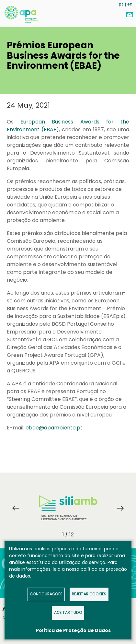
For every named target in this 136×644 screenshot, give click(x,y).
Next (120, 508)
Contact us (130, 15)
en (130, 4)
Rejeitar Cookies (89, 594)
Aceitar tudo (68, 613)
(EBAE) (49, 129)
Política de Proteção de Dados (73, 630)
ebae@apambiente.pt (54, 428)
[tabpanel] (68, 508)
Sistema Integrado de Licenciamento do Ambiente (68, 508)
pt (121, 4)
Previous (16, 508)
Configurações (46, 594)
